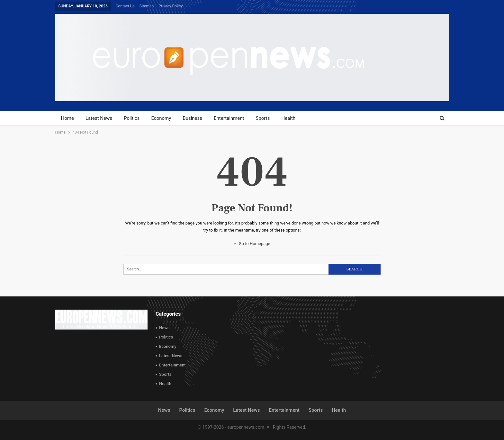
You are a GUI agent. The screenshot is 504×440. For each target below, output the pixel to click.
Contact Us (125, 6)
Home (67, 118)
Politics (132, 118)
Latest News (99, 118)
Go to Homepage (252, 244)
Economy (161, 118)
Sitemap (147, 6)
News (164, 328)
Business (192, 118)
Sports (263, 118)
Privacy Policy (171, 6)
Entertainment (229, 118)
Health (288, 118)
